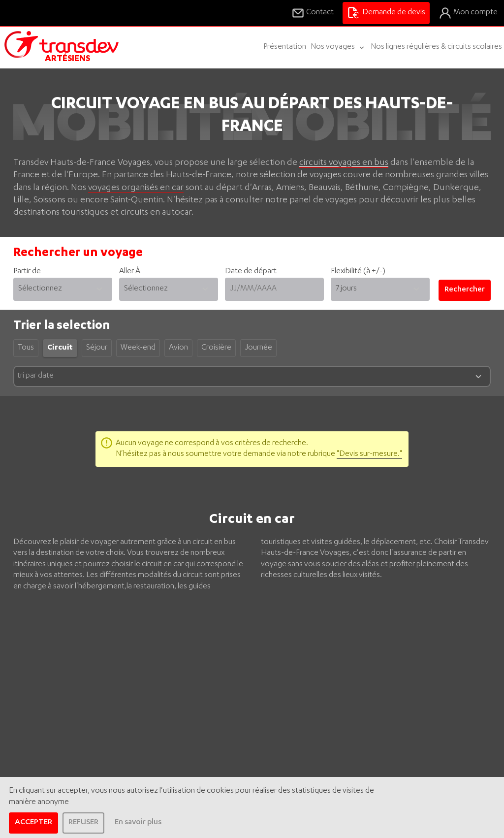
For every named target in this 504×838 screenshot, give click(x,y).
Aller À (169, 284)
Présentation (285, 47)
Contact (313, 13)
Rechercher (465, 290)
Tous (26, 348)
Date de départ (274, 284)
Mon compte (468, 13)
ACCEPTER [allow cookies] (33, 823)
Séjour (97, 348)
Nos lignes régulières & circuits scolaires (436, 47)
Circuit (60, 348)
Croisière (216, 348)
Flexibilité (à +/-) (358, 272)
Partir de (63, 284)
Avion (178, 348)
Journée (258, 348)
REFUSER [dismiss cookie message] (83, 823)
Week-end (138, 348)
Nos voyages (338, 48)
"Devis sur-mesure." (369, 454)
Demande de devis (386, 13)
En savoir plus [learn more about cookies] (138, 823)
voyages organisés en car (136, 188)
